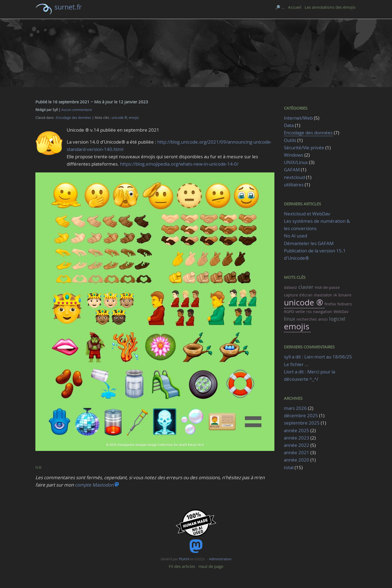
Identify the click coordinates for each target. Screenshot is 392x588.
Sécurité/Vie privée (304, 148)
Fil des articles (182, 566)
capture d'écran (298, 295)
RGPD (289, 312)
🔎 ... (280, 7)
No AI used (295, 236)
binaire (345, 295)
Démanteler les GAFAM (309, 243)
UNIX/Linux (296, 162)
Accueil (295, 7)
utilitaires (294, 185)
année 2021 (297, 452)
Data (289, 125)
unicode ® (119, 118)
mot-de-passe (327, 287)
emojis (134, 118)
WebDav (341, 312)
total (289, 467)
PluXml (184, 559)
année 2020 (297, 460)
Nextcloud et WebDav (307, 214)
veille (300, 312)
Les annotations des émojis (330, 7)
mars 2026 (295, 408)
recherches (307, 319)
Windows (294, 155)
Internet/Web (298, 118)
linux (290, 319)
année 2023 (297, 438)
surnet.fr (68, 7)
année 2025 (297, 430)
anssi (323, 319)
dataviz (290, 287)
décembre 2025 (301, 415)
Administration (220, 559)
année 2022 (297, 445)
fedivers (345, 304)
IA (335, 295)
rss (309, 312)
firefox (330, 304)
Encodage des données (74, 118)
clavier (306, 287)
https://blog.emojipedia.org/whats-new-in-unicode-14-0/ (179, 164)
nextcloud (294, 177)
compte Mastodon (97, 485)
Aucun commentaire (77, 110)
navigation (323, 312)
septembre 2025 (302, 423)
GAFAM (292, 170)
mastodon (323, 295)
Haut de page (211, 566)
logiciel (337, 319)
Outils (290, 140)
